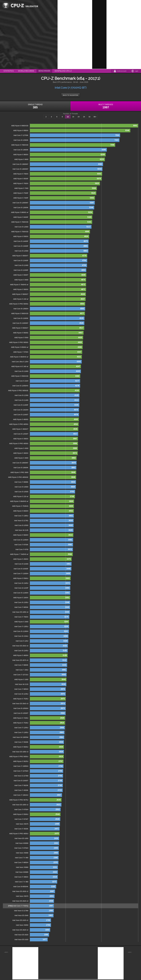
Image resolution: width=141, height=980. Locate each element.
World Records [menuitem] (26, 71)
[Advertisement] (99, 34)
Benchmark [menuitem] (44, 71)
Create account (121, 71)
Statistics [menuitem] (9, 71)
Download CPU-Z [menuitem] (63, 71)
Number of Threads (71, 114)
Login (136, 71)
